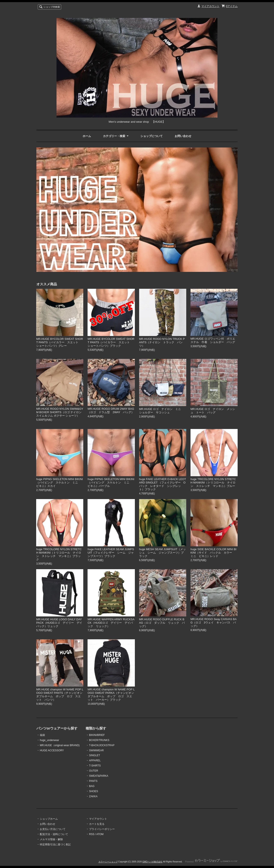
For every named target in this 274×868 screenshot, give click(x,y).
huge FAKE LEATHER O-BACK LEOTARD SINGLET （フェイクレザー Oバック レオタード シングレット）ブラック (163, 484)
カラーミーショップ (108, 862)
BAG (92, 786)
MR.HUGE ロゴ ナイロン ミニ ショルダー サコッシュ (161, 411)
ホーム (87, 136)
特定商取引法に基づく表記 (55, 844)
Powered (211, 862)
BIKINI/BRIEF (97, 735)
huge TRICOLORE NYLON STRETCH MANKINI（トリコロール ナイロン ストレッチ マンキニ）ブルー (213, 483)
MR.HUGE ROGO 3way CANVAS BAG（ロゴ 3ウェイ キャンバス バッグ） (214, 623)
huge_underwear (49, 740)
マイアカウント (210, 6)
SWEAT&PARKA (99, 776)
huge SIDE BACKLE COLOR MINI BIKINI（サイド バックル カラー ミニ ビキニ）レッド (214, 553)
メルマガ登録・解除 (51, 839)
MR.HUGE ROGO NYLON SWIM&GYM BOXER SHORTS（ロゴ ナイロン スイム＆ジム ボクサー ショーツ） (60, 412)
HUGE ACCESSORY (52, 750)
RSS (92, 834)
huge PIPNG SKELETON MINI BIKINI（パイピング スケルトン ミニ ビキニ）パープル (111, 483)
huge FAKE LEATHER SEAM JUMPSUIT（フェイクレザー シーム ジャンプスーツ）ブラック (111, 553)
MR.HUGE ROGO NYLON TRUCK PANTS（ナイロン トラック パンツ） (162, 342)
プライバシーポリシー (102, 829)
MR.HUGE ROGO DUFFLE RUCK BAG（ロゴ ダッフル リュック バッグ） (162, 623)
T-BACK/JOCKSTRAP (102, 745)
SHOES (94, 791)
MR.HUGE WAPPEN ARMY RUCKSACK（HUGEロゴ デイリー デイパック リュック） (111, 623)
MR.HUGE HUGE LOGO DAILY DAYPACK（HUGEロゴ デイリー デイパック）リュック (59, 623)
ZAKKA (93, 796)
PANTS (93, 781)
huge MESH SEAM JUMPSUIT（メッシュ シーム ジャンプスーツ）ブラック (162, 553)
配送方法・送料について (54, 834)
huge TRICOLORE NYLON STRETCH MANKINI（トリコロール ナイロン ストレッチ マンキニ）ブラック (59, 554)
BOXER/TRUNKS (99, 740)
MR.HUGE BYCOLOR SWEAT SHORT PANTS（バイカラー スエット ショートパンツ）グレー (60, 342)
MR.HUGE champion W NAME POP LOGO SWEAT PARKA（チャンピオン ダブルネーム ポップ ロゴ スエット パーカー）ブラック (112, 695)
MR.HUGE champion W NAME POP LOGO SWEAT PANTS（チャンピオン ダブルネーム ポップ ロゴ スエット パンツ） (61, 695)
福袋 (42, 735)
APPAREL (95, 760)
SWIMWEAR (96, 750)
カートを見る (97, 824)
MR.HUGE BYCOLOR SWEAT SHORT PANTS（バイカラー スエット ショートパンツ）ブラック (111, 342)
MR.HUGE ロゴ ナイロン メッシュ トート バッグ (213, 411)
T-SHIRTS (95, 766)
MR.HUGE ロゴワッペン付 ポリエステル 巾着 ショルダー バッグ (214, 340)
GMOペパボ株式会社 (152, 862)
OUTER (94, 771)
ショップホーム (49, 819)
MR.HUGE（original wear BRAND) (60, 745)
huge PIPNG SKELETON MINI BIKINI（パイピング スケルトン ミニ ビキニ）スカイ (60, 483)
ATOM (100, 834)
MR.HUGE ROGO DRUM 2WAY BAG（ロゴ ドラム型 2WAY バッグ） (111, 410)
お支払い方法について (53, 829)
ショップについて (152, 136)
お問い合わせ (183, 136)
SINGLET (95, 755)
